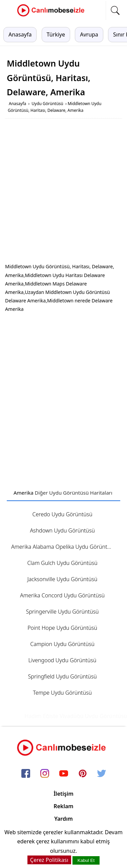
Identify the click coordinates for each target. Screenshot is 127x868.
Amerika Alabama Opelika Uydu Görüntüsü (64, 547)
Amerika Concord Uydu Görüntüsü (62, 595)
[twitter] (102, 774)
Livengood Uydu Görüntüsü (62, 660)
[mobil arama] (115, 10)
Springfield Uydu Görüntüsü (62, 676)
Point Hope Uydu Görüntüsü (62, 628)
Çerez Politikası (49, 860)
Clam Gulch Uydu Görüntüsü (62, 563)
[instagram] (45, 774)
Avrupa (89, 34)
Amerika (24, 493)
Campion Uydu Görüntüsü (62, 644)
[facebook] (26, 774)
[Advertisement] (63, 192)
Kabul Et (86, 860)
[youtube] (64, 774)
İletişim (63, 794)
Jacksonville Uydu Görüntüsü (62, 579)
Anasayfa (20, 34)
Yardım (63, 819)
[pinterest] (83, 774)
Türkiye (56, 34)
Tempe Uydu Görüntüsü (62, 693)
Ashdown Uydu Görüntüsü (62, 530)
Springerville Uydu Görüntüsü (62, 612)
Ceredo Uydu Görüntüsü (62, 514)
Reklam (63, 806)
